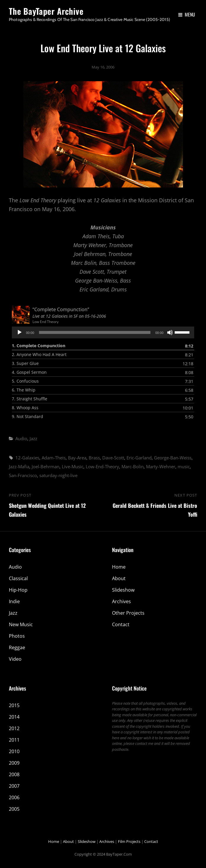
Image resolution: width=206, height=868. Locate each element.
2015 (14, 705)
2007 (14, 786)
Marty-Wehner (161, 466)
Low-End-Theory (102, 466)
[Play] (20, 332)
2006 (14, 797)
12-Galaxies (27, 458)
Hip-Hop (18, 590)
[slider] (95, 332)
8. (25, 408)
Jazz (33, 438)
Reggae (17, 647)
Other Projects (128, 613)
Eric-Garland (139, 458)
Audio (21, 438)
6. (24, 390)
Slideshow (123, 590)
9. (27, 416)
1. (39, 346)
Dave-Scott (113, 458)
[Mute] (170, 332)
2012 (14, 728)
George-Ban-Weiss (173, 458)
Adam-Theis (54, 458)
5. (25, 381)
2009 (14, 763)
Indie (14, 601)
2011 (14, 740)
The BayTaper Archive (46, 11)
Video (15, 659)
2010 (14, 751)
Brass (94, 458)
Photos (17, 636)
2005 (14, 809)
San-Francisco (23, 475)
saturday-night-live (58, 475)
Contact (121, 624)
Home (119, 567)
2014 (14, 717)
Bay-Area (77, 458)
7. (30, 399)
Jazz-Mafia (19, 466)
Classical (18, 578)
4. (29, 372)
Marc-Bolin (133, 466)
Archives (121, 601)
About (119, 578)
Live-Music (73, 466)
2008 (14, 774)
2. (39, 354)
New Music (21, 624)
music (184, 466)
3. (25, 363)
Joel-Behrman (46, 466)
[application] (103, 332)
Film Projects (129, 841)
